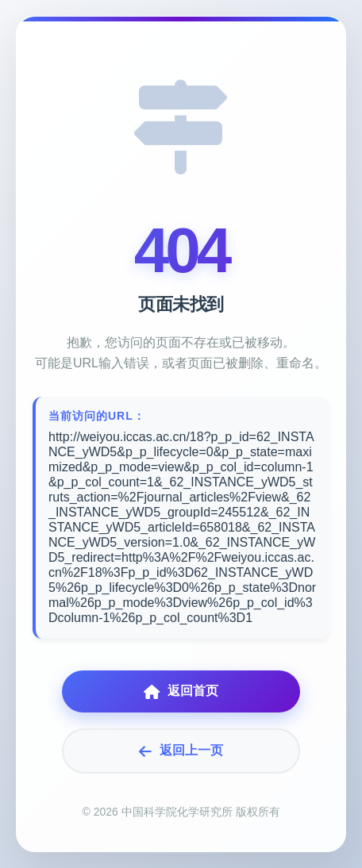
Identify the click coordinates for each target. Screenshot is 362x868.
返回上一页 (181, 751)
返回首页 (181, 691)
